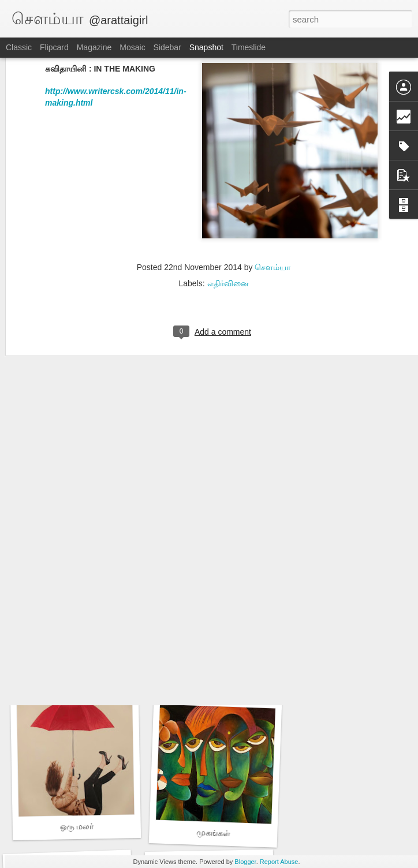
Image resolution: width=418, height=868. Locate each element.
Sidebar (167, 47)
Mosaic (132, 47)
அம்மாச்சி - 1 (78, 676)
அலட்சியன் (213, 671)
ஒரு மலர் (76, 826)
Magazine (94, 47)
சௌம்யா (273, 173)
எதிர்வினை (228, 189)
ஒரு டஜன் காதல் (74, 519)
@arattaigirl (119, 20)
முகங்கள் (214, 833)
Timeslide (249, 47)
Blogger (245, 862)
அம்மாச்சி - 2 (212, 512)
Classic (19, 47)
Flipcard (54, 47)
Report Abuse (279, 862)
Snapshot (206, 47)
